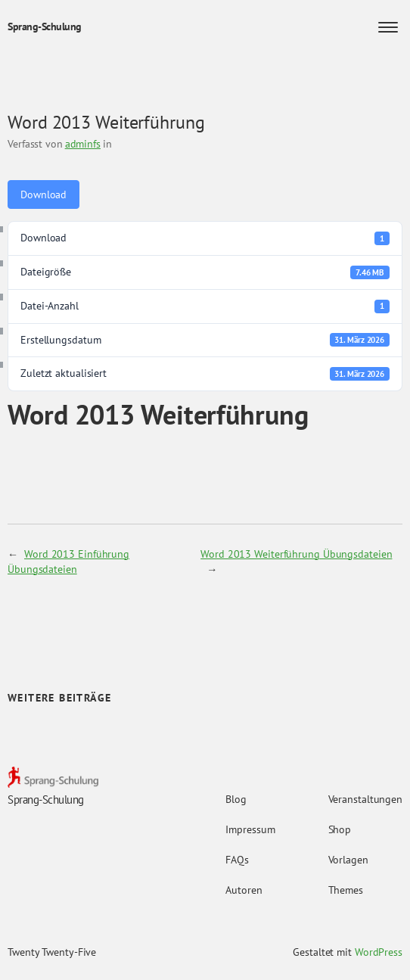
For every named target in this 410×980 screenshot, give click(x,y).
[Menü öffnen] (388, 27)
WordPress (379, 952)
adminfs (83, 144)
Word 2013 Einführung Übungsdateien (68, 562)
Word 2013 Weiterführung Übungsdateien (296, 554)
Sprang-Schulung (45, 26)
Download (43, 194)
